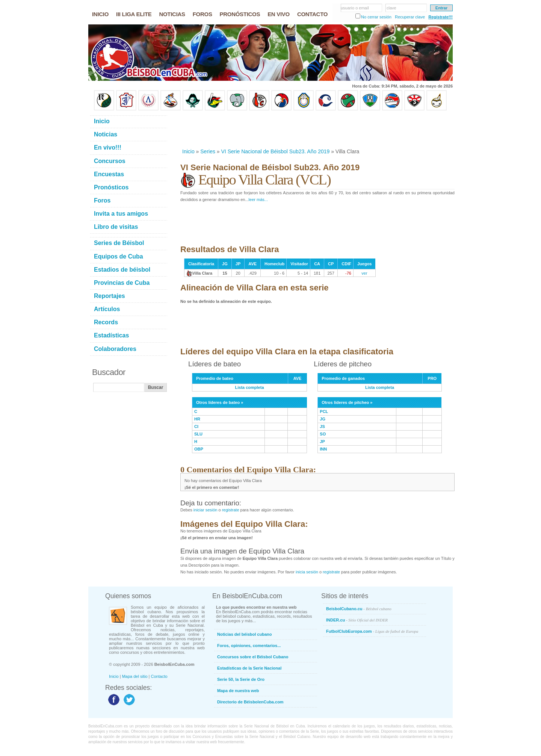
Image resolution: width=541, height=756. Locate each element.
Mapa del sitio (135, 676)
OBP (199, 449)
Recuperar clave (410, 17)
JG (323, 419)
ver (364, 273)
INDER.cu (357, 620)
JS (322, 426)
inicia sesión (307, 572)
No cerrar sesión (376, 17)
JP (322, 442)
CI (196, 426)
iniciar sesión (206, 510)
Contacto (159, 676)
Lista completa (250, 387)
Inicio (188, 151)
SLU (198, 434)
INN (323, 449)
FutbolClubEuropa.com (372, 631)
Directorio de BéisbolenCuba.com (250, 702)
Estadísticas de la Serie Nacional (249, 668)
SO (323, 434)
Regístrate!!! (441, 17)
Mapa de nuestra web (238, 691)
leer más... (258, 200)
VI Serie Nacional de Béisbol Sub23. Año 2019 (276, 151)
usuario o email (355, 8)
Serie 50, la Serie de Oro (241, 679)
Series (208, 151)
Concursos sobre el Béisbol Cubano (253, 657)
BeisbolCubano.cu (359, 609)
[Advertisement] (317, 129)
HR (197, 419)
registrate (231, 510)
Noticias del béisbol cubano (244, 634)
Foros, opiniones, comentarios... (249, 646)
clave (391, 8)
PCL (324, 411)
